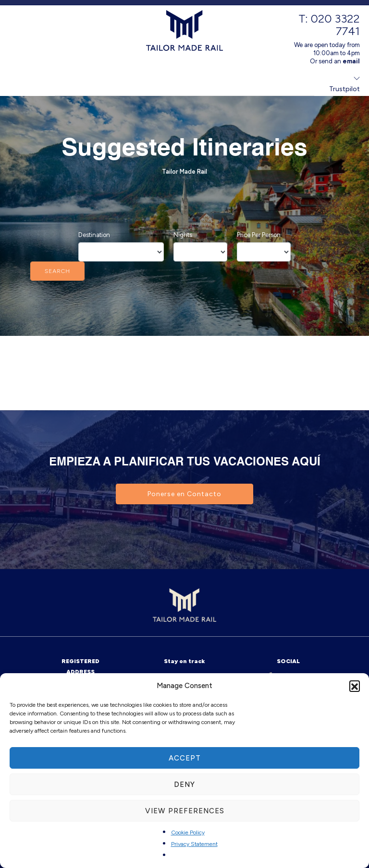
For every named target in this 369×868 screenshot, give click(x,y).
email (351, 61)
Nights (183, 235)
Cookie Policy (188, 832)
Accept (185, 758)
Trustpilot (344, 89)
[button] (355, 686)
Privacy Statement (194, 844)
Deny (184, 785)
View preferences (185, 811)
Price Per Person (259, 235)
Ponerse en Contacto (184, 494)
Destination (94, 235)
